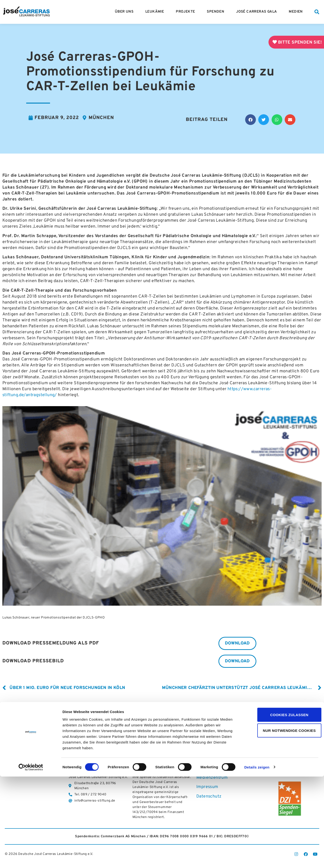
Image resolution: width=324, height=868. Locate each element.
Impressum (207, 788)
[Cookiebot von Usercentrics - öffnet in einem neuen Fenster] (31, 859)
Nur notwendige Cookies (284, 822)
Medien (297, 12)
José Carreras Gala (258, 12)
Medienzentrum (212, 779)
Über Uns (125, 12)
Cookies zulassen (284, 806)
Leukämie (156, 12)
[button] (317, 12)
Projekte (187, 12)
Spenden (217, 12)
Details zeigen (257, 859)
